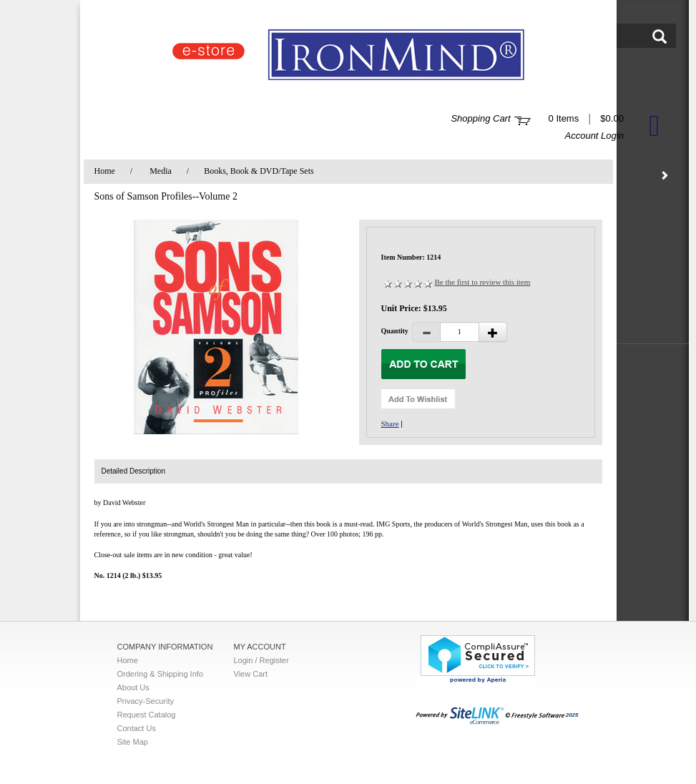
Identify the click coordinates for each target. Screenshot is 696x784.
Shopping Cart (480, 118)
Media (161, 171)
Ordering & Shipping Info (160, 674)
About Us (133, 687)
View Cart (251, 674)
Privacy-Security (146, 701)
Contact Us (137, 728)
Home (105, 171)
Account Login (594, 136)
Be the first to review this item (483, 282)
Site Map (133, 742)
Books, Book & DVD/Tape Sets (259, 171)
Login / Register (261, 660)
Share (390, 423)
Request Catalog (147, 715)
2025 (497, 715)
